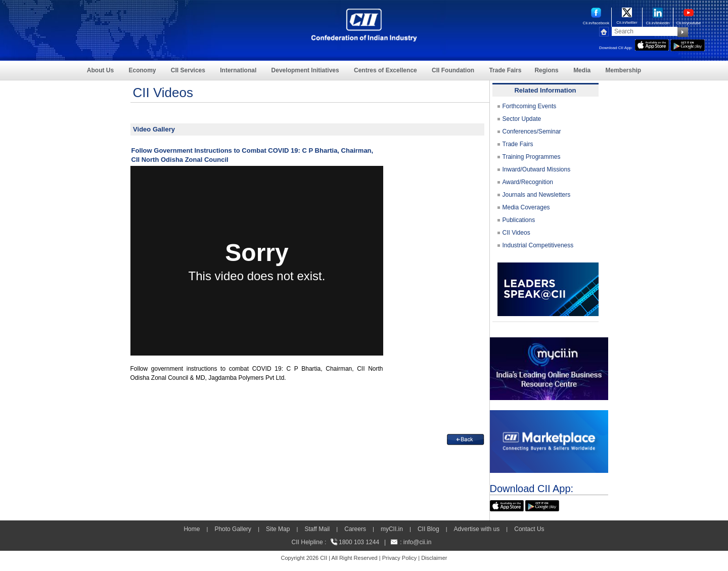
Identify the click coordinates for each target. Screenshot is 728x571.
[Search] (645, 31)
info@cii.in (418, 542)
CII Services (188, 70)
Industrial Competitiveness (538, 245)
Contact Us (529, 529)
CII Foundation (453, 70)
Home (192, 529)
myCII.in (392, 529)
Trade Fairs (505, 70)
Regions (546, 70)
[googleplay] (688, 44)
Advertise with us (477, 529)
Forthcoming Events (530, 106)
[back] (466, 438)
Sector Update (522, 119)
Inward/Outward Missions (537, 169)
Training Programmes (532, 157)
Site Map (278, 529)
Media (582, 70)
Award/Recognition (528, 182)
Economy (143, 70)
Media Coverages (526, 207)
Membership (623, 70)
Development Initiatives (305, 70)
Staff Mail (317, 529)
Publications (519, 220)
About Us (100, 70)
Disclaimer (434, 558)
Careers (355, 529)
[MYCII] (549, 342)
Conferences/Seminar (532, 131)
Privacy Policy (399, 558)
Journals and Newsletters (537, 195)
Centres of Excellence (385, 70)
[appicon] (652, 44)
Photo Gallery (233, 529)
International (238, 70)
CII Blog (428, 529)
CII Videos (516, 233)
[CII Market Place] (549, 415)
